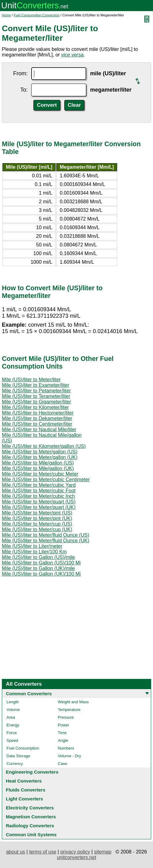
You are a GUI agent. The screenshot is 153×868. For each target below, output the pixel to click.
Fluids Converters (26, 790)
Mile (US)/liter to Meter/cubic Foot (39, 491)
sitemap (103, 852)
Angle (63, 740)
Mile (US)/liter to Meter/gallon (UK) (40, 457)
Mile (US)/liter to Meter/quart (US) (39, 502)
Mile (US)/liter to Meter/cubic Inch (38, 496)
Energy (13, 725)
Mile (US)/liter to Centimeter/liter (37, 424)
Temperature (69, 710)
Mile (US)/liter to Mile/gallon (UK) (38, 468)
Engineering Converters (32, 772)
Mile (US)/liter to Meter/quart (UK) (39, 507)
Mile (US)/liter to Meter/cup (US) (37, 524)
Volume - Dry (69, 756)
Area (11, 717)
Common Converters (29, 694)
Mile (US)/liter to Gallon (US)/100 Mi (41, 563)
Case (62, 764)
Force (12, 733)
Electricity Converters (30, 808)
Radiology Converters (30, 826)
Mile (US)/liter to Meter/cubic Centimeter (46, 479)
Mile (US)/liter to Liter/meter (32, 546)
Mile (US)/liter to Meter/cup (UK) (37, 529)
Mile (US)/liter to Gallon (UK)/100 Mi (41, 574)
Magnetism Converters (31, 817)
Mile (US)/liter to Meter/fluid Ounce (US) (46, 535)
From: (20, 73)
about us (16, 852)
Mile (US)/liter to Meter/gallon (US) (40, 452)
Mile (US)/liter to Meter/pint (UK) (37, 518)
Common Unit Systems (31, 835)
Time (62, 733)
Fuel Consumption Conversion (37, 15)
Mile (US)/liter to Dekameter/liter (37, 418)
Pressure (66, 717)
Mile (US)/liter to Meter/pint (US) (37, 513)
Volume (13, 710)
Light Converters (24, 799)
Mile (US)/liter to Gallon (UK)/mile (38, 568)
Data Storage (18, 756)
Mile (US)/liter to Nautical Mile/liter (39, 430)
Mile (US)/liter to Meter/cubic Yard (39, 485)
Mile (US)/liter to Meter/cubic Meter (40, 474)
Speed (12, 740)
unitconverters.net (76, 857)
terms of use (43, 852)
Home (6, 15)
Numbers (66, 748)
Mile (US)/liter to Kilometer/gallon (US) (44, 446)
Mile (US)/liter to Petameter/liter (36, 391)
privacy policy (75, 852)
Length (13, 702)
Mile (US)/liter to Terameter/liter (36, 396)
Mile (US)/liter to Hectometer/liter (38, 413)
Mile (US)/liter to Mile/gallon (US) (38, 463)
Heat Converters (24, 781)
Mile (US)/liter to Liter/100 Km (34, 552)
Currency (15, 764)
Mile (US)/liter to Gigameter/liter (36, 402)
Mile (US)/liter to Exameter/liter (36, 385)
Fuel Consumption (23, 748)
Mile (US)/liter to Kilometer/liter (35, 407)
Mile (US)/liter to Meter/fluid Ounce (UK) (46, 541)
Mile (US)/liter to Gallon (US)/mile (38, 557)
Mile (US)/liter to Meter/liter (31, 380)
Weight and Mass (73, 702)
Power (64, 725)
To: (24, 90)
